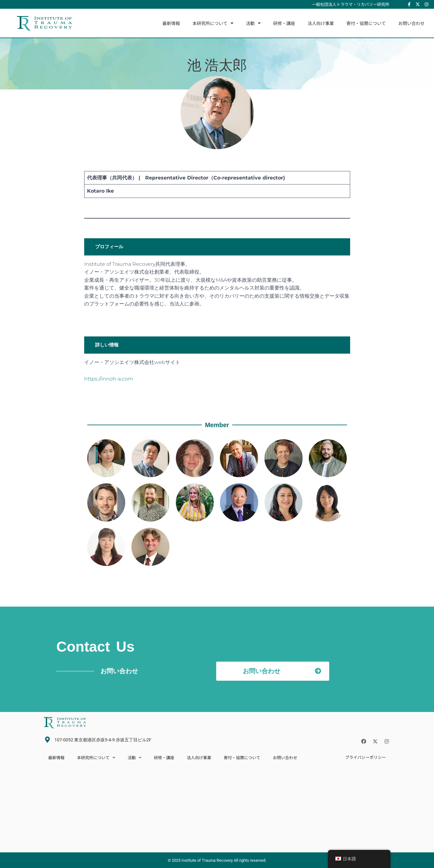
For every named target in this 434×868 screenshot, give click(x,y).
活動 (253, 23)
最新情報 (171, 23)
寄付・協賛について (366, 23)
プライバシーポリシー (365, 757)
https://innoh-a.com (109, 379)
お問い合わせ (411, 23)
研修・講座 (284, 23)
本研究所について (213, 23)
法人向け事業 (321, 23)
